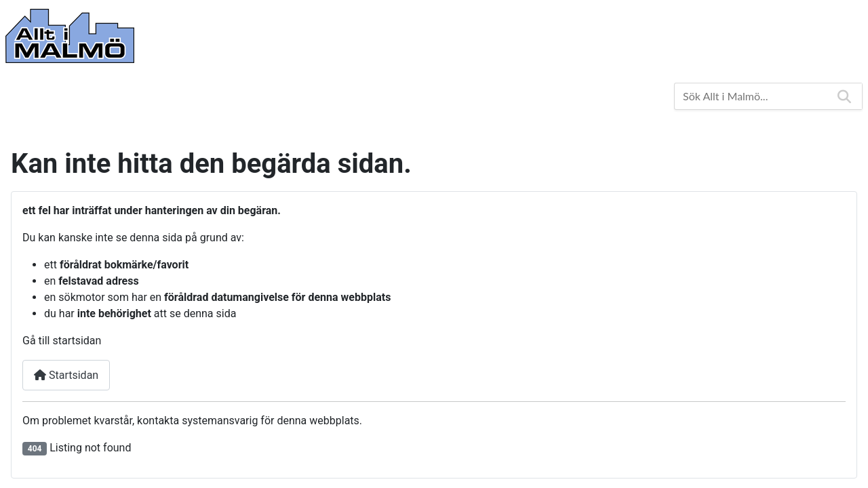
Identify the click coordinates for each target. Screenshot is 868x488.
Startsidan (66, 375)
